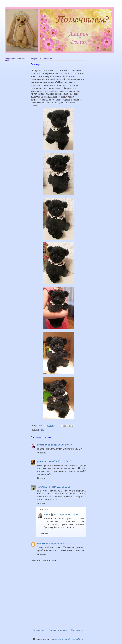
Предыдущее (78, 630)
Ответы (44, 510)
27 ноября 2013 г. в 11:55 (58, 487)
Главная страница (58, 630)
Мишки (43, 430)
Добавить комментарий (44, 561)
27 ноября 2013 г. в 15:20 (58, 543)
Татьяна (41, 487)
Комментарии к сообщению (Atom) (67, 639)
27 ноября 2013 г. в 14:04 (66, 515)
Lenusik (41, 543)
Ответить (42, 453)
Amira (47, 515)
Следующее (39, 630)
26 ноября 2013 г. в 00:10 (60, 445)
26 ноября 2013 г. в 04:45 (59, 461)
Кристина (42, 445)
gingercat (42, 461)
